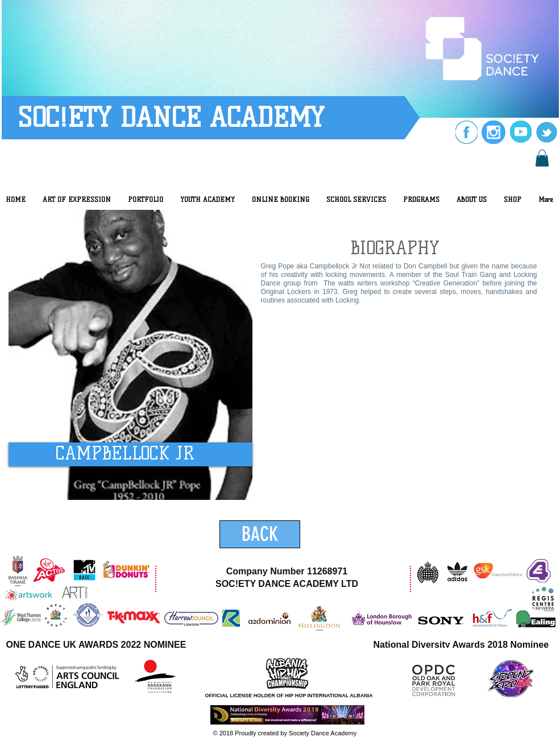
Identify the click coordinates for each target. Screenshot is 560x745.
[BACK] (260, 534)
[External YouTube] (393, 421)
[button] (542, 158)
